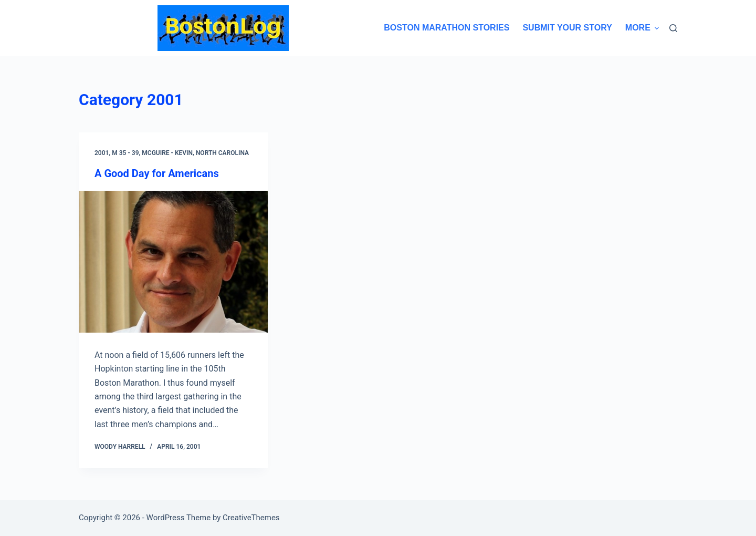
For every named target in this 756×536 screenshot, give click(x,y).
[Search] (673, 28)
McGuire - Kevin (167, 153)
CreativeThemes (251, 518)
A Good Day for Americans (157, 173)
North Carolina (222, 153)
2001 (102, 153)
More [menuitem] (642, 28)
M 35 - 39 (125, 153)
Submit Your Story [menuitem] (567, 28)
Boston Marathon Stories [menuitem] (447, 28)
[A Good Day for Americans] (173, 262)
